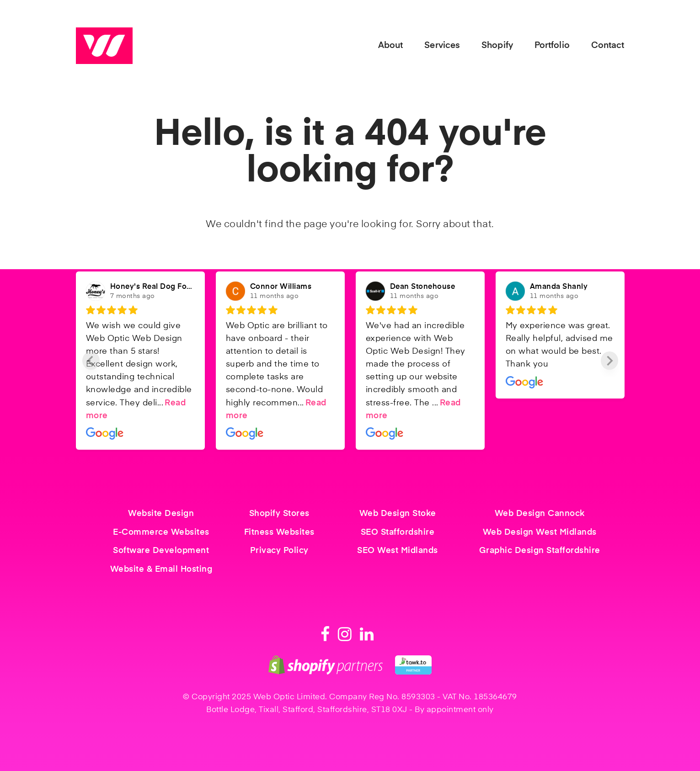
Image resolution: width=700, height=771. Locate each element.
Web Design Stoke (398, 514)
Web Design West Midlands (540, 532)
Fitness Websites (279, 532)
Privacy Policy (279, 551)
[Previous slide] (91, 361)
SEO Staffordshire (398, 532)
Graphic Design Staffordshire (540, 551)
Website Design (161, 514)
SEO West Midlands (398, 551)
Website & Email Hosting (161, 569)
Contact (608, 45)
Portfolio (552, 45)
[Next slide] (609, 361)
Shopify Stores (279, 514)
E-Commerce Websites (161, 532)
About (391, 45)
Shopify (497, 45)
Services (442, 45)
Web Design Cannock (540, 514)
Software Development (161, 551)
